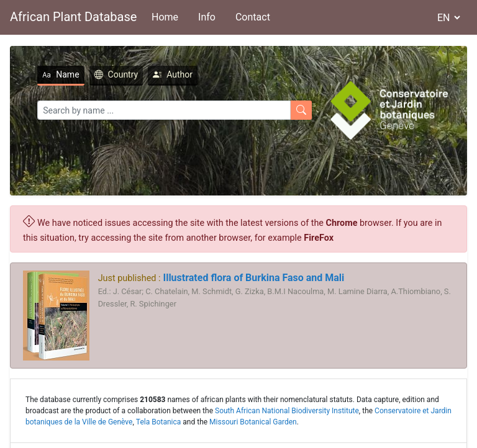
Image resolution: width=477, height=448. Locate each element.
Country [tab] (116, 74)
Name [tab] (61, 74)
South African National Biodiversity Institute (287, 411)
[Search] (164, 110)
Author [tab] (173, 74)
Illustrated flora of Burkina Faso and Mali (252, 278)
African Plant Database (73, 17)
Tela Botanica (159, 422)
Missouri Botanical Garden (253, 422)
